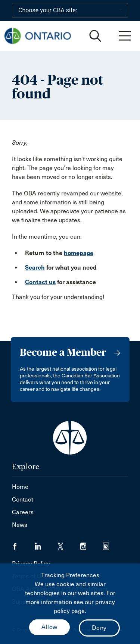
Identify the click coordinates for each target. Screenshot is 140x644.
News (20, 525)
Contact (23, 500)
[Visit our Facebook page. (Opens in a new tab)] (23, 544)
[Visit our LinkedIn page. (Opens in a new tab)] (46, 544)
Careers (23, 512)
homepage (79, 253)
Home (20, 487)
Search (35, 268)
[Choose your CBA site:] (70, 10)
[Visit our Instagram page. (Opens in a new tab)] (92, 544)
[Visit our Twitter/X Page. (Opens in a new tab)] (69, 544)
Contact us (40, 282)
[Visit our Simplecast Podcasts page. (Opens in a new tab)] (111, 544)
